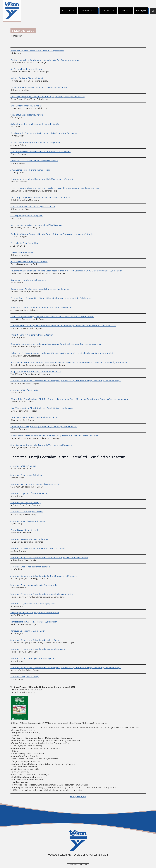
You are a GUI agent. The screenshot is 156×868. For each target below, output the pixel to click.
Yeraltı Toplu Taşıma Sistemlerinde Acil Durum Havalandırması (40, 198)
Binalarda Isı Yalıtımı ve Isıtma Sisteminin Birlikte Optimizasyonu (41, 307)
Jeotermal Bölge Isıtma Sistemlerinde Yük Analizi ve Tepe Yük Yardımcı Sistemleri (49, 558)
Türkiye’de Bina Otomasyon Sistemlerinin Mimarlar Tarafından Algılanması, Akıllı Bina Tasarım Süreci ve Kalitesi (63, 326)
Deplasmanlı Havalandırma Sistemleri (28, 280)
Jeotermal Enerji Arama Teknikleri (27, 475)
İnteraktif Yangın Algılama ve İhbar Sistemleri (32, 335)
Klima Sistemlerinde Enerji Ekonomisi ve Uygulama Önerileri (39, 87)
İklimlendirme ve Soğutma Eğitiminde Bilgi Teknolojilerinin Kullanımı (44, 427)
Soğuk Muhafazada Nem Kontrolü (27, 115)
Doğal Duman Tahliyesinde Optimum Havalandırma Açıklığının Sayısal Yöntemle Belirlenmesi (55, 188)
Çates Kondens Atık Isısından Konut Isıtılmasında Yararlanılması (40, 289)
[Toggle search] (153, 11)
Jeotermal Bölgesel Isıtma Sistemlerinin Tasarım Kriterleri (38, 548)
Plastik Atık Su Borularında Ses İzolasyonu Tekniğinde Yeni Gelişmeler (44, 133)
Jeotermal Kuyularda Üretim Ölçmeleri (29, 494)
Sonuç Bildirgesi (78, 797)
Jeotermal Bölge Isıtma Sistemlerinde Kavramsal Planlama (38, 649)
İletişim (141, 11)
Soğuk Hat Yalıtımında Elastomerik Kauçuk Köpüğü (35, 124)
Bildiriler (108, 11)
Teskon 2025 (88, 11)
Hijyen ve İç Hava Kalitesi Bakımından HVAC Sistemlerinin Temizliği (42, 179)
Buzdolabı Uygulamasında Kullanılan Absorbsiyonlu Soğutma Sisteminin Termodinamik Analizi (56, 344)
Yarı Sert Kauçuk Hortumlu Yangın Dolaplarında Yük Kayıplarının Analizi (45, 60)
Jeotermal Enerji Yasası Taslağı (25, 390)
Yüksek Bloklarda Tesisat (22, 252)
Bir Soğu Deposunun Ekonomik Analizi (29, 262)
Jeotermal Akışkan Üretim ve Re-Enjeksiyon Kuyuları (35, 484)
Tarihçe (125, 11)
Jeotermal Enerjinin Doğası (23, 466)
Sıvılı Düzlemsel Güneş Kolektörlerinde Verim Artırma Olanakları (41, 445)
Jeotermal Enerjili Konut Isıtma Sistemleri (30, 567)
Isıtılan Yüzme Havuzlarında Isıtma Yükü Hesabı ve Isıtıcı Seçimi (41, 152)
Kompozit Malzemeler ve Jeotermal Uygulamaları (34, 622)
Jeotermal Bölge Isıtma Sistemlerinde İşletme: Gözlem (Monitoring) (42, 594)
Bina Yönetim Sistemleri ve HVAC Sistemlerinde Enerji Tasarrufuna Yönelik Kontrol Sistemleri (55, 436)
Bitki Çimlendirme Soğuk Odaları (26, 106)
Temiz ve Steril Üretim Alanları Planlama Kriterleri (34, 161)
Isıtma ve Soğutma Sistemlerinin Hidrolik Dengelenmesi (37, 51)
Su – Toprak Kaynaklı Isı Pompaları (27, 216)
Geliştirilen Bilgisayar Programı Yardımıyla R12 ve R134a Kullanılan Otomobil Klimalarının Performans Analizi (62, 353)
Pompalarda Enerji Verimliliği (24, 243)
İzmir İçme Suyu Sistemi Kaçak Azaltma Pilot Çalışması (36, 225)
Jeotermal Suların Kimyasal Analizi (27, 512)
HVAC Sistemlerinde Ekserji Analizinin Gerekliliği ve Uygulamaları (42, 408)
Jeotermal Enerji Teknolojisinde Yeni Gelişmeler (33, 659)
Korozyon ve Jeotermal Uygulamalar (28, 631)
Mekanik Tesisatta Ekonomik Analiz (27, 78)
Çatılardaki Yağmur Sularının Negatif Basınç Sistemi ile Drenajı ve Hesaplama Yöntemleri (52, 234)
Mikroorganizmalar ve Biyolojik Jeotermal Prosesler (35, 613)
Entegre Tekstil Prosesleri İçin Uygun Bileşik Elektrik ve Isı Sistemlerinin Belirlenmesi (51, 298)
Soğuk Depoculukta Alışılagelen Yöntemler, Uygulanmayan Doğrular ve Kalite (48, 97)
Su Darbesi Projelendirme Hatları (26, 69)
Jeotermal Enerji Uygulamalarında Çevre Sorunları (34, 585)
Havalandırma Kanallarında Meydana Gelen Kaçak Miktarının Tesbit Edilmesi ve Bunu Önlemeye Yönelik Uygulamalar (66, 271)
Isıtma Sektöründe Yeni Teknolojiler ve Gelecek (33, 207)
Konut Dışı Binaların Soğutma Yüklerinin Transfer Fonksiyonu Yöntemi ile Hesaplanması (52, 317)
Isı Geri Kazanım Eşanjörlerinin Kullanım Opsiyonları (35, 142)
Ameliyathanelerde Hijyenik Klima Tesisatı (30, 170)
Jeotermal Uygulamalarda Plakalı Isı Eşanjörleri (33, 603)
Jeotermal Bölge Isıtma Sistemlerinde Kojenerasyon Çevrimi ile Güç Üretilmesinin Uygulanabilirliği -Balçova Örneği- (66, 381)
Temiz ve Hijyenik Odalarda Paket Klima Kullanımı (34, 417)
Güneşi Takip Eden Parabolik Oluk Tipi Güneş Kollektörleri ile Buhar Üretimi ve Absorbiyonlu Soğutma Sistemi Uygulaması (69, 399)
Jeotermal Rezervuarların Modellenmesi (30, 539)
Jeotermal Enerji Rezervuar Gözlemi (28, 521)
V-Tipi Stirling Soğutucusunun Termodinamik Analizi (36, 372)
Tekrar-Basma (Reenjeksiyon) (24, 530)
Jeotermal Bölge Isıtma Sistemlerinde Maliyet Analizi (35, 640)
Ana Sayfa (68, 11)
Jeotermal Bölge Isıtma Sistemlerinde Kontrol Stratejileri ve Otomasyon (44, 576)
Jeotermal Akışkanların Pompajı (26, 503)
